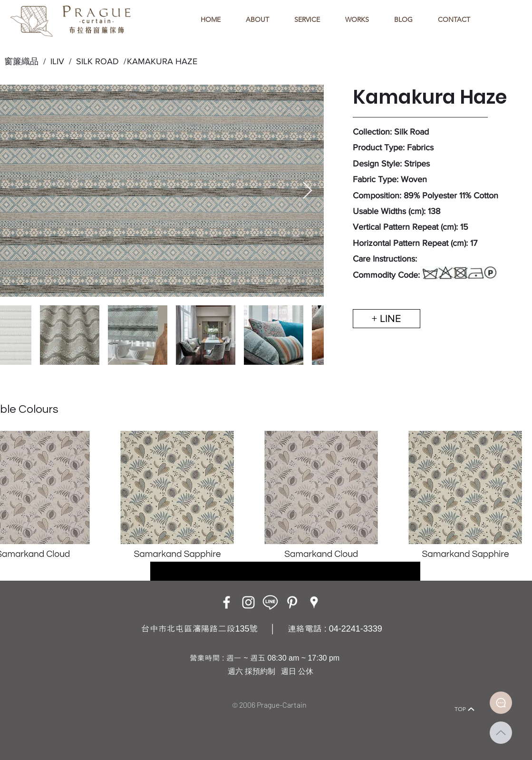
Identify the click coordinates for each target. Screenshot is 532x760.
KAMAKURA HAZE (162, 61)
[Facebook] (227, 602)
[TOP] (465, 709)
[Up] (501, 733)
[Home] (60, 696)
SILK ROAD (95, 61)
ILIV (57, 61)
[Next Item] (307, 191)
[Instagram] (248, 602)
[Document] (501, 703)
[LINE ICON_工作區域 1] (270, 602)
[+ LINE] (387, 319)
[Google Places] (314, 602)
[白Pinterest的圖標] (292, 602)
